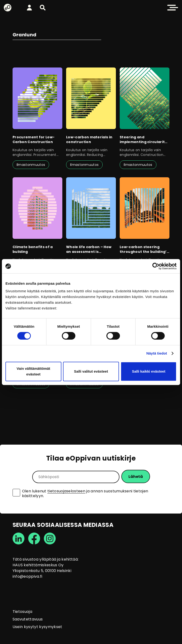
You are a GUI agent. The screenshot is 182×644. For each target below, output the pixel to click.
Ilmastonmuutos (31, 165)
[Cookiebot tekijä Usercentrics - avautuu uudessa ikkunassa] (156, 266)
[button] (43, 8)
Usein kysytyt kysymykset (37, 627)
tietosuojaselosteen (66, 491)
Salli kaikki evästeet (149, 371)
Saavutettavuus (28, 619)
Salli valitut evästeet (91, 371)
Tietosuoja (22, 612)
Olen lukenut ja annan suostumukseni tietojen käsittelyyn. (85, 494)
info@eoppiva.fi (27, 576)
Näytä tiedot (157, 353)
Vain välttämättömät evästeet (33, 371)
